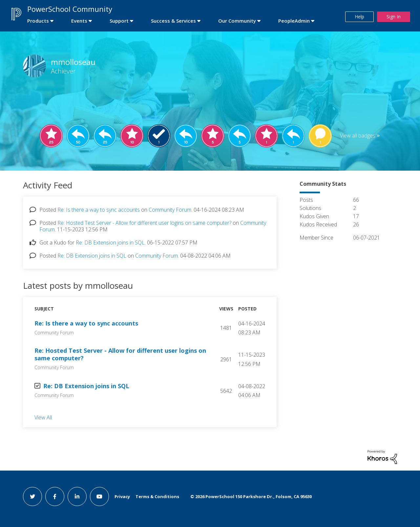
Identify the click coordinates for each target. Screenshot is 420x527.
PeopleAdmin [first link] (294, 21)
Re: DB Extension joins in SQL (110, 242)
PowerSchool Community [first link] (70, 9)
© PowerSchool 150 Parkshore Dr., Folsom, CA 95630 (251, 496)
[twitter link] (32, 496)
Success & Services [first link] (173, 21)
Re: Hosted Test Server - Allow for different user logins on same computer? (144, 223)
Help (359, 17)
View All (43, 417)
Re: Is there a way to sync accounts (99, 210)
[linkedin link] (77, 496)
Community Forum (170, 210)
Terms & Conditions (157, 496)
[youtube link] (99, 496)
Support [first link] (119, 21)
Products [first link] (38, 21)
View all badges (358, 136)
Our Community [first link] (237, 21)
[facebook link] (55, 496)
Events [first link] (79, 21)
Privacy (122, 496)
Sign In (394, 17)
